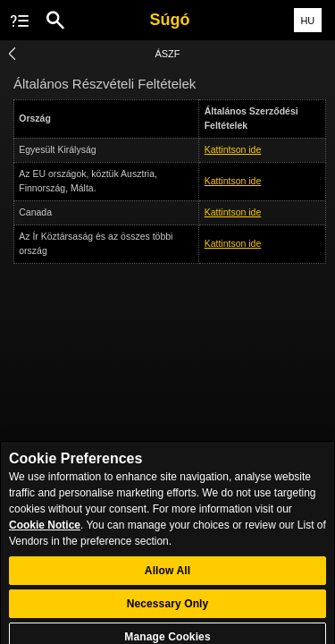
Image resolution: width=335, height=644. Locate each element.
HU (307, 21)
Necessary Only (168, 608)
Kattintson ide (233, 149)
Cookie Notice (45, 530)
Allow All (167, 575)
